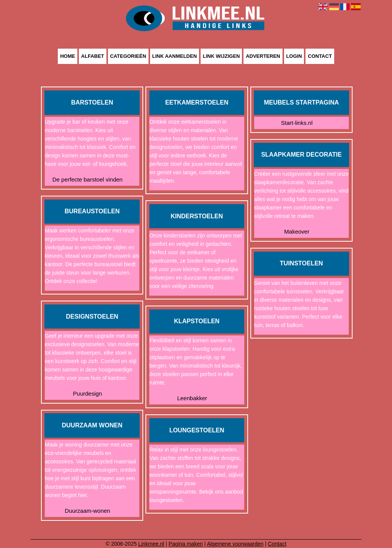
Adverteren (263, 56)
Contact (320, 56)
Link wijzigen (221, 56)
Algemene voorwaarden (235, 544)
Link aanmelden (175, 56)
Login (294, 56)
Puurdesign (88, 393)
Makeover (297, 231)
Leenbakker (192, 398)
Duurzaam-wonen (87, 511)
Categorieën (128, 56)
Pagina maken (186, 544)
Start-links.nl (297, 123)
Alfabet (93, 56)
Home (68, 56)
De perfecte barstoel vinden (87, 179)
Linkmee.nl (151, 544)
